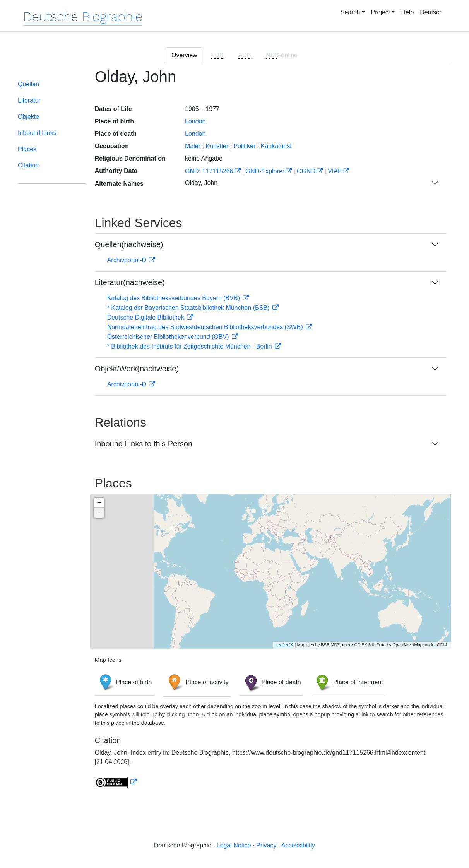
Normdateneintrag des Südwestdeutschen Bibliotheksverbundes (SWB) (206, 327)
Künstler (217, 146)
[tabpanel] (234, 433)
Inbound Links (37, 133)
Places (27, 149)
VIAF (335, 171)
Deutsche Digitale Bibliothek (147, 317)
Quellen (28, 84)
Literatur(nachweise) (130, 282)
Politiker (244, 146)
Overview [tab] (184, 55)
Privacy (266, 845)
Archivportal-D (128, 260)
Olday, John (201, 183)
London (195, 121)
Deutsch (431, 12)
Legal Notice (234, 845)
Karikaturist (276, 146)
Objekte (28, 117)
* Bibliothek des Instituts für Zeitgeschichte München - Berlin (190, 346)
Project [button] (381, 12)
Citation (28, 165)
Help (407, 12)
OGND (306, 171)
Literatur (29, 100)
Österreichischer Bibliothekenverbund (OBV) (169, 337)
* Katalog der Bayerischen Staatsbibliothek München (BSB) (189, 308)
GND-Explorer (265, 171)
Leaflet (282, 645)
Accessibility (298, 845)
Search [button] (350, 12)
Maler (193, 146)
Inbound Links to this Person (144, 444)
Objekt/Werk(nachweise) (137, 369)
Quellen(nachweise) (129, 244)
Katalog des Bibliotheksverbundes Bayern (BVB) (175, 298)
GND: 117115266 (209, 171)
